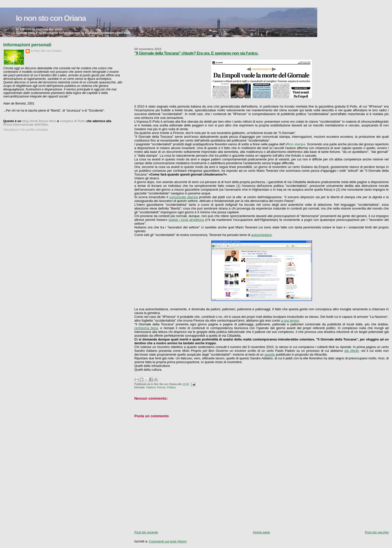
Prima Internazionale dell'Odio (25, 125)
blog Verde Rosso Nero (39, 121)
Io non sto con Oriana (51, 18)
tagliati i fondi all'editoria (186, 220)
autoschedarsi (261, 235)
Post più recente (146, 532)
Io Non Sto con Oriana (46, 51)
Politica (171, 387)
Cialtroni (151, 387)
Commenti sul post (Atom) (168, 541)
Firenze (162, 387)
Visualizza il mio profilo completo (26, 130)
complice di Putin (73, 121)
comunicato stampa (184, 197)
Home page (261, 532)
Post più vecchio (377, 532)
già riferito (352, 351)
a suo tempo (290, 320)
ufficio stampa (295, 144)
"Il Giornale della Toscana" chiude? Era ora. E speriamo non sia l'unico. (197, 53)
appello (270, 354)
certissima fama (146, 328)
